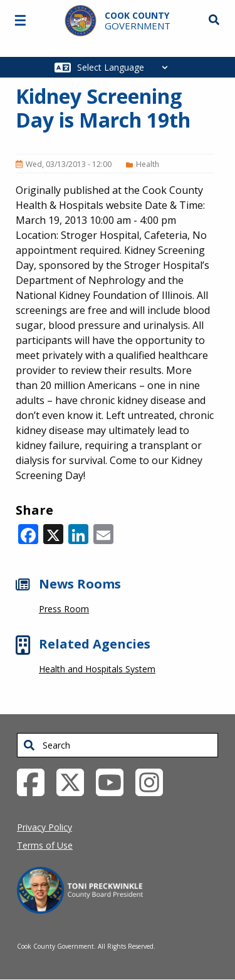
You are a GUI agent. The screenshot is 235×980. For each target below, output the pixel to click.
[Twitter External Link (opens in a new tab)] (75, 781)
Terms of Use (45, 845)
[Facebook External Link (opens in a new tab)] (35, 781)
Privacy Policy (44, 827)
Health (148, 164)
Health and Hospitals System (97, 669)
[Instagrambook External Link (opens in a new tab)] (154, 781)
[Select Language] (126, 67)
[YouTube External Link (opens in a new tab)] (114, 781)
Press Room (64, 609)
